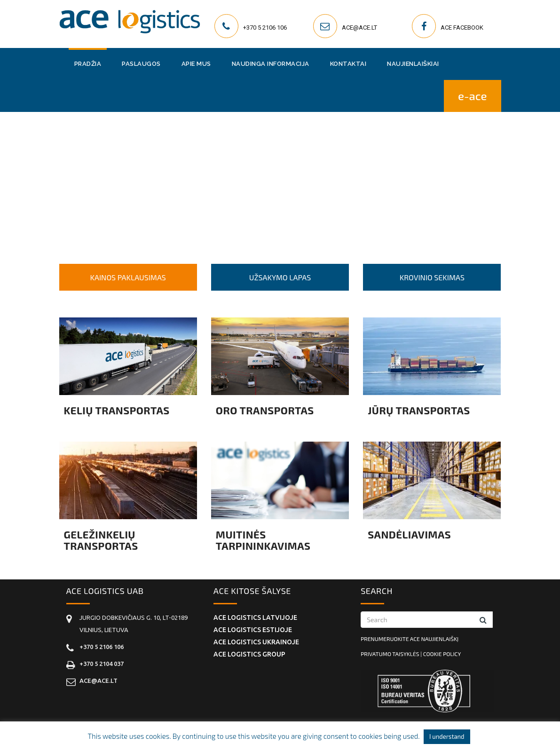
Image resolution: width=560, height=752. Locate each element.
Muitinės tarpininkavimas (263, 540)
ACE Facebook (462, 28)
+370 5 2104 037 (102, 664)
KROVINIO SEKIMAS (432, 277)
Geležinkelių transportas (101, 540)
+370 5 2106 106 (265, 28)
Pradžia (88, 64)
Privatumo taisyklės (390, 654)
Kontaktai (348, 64)
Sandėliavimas (409, 534)
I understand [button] (447, 736)
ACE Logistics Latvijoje (255, 617)
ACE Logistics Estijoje (253, 630)
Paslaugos (141, 64)
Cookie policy (442, 654)
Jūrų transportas (419, 410)
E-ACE (473, 96)
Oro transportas (265, 410)
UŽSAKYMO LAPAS (280, 277)
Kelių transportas (117, 410)
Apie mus (196, 64)
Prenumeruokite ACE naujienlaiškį (410, 639)
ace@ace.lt (359, 28)
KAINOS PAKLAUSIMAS (128, 277)
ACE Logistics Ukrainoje (256, 642)
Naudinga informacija (271, 64)
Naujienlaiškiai (413, 64)
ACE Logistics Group (249, 654)
